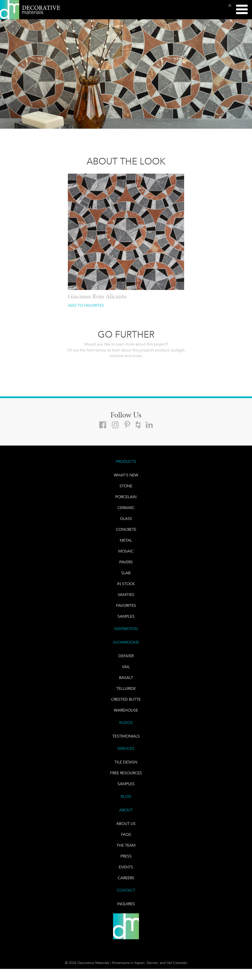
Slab (126, 573)
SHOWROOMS (126, 642)
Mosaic (126, 551)
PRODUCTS (126, 461)
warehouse (126, 710)
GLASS (126, 519)
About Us (126, 824)
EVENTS (126, 867)
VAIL (126, 667)
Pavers (126, 562)
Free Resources (126, 773)
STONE (126, 486)
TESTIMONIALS (126, 736)
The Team (126, 845)
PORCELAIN (126, 497)
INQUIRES (126, 904)
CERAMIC (126, 508)
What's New (126, 475)
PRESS (126, 856)
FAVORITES (126, 605)
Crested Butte (126, 699)
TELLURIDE (126, 688)
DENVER (126, 656)
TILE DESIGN (126, 762)
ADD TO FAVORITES (86, 305)
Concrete (126, 529)
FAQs (126, 834)
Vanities (126, 595)
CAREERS (126, 878)
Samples (126, 616)
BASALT (126, 678)
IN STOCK (126, 584)
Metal (126, 540)
